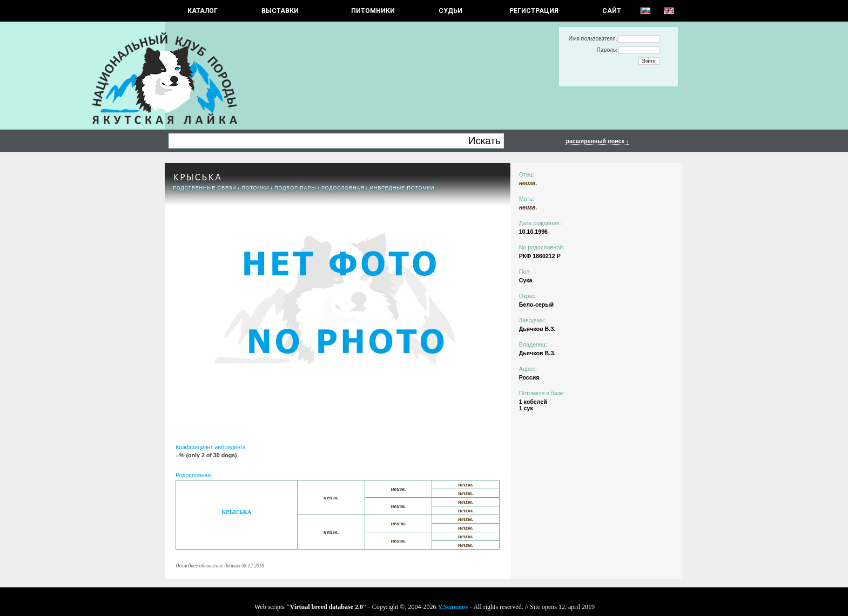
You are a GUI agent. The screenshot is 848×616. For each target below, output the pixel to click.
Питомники (373, 11)
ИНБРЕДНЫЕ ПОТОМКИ (402, 188)
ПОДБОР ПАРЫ (295, 188)
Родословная (343, 188)
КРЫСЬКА (237, 512)
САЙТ (612, 11)
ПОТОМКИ (255, 188)
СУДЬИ (450, 11)
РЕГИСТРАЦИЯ (534, 11)
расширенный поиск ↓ (597, 141)
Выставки (280, 11)
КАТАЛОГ (203, 11)
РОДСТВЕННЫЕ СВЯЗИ (205, 188)
